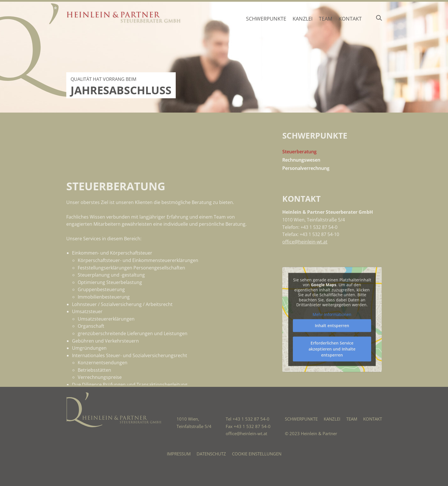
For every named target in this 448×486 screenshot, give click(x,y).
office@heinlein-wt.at (305, 270)
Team (326, 19)
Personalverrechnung (306, 177)
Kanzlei (303, 19)
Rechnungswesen (301, 169)
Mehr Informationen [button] (332, 374)
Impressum (179, 454)
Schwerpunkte (266, 19)
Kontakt (350, 19)
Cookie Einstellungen (257, 454)
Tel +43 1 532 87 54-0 (248, 419)
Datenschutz (211, 454)
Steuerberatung (299, 161)
